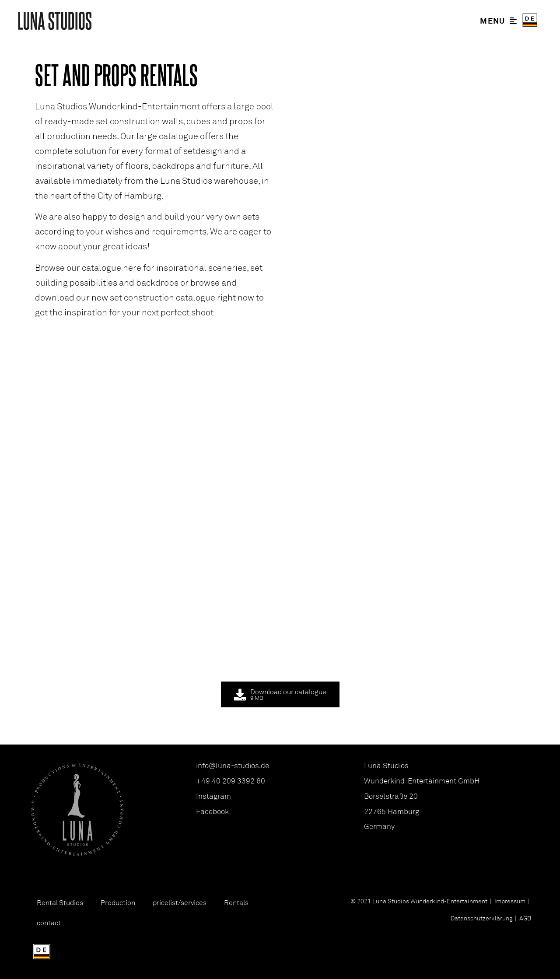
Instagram (213, 796)
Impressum (510, 901)
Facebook (212, 811)
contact (49, 923)
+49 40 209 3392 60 (231, 781)
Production (118, 902)
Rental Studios (60, 902)
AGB (525, 918)
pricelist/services (180, 902)
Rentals (236, 902)
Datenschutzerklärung (481, 918)
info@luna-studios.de (233, 765)
